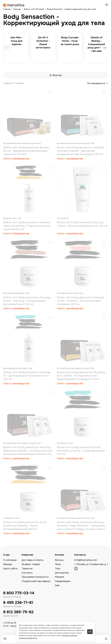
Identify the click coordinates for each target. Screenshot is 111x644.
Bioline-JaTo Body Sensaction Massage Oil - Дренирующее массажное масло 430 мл (27, 376)
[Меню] (5, 639)
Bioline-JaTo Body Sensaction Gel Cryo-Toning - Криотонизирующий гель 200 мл (82, 224)
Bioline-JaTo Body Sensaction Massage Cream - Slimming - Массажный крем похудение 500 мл (81, 301)
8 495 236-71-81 (18, 603)
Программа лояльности (35, 577)
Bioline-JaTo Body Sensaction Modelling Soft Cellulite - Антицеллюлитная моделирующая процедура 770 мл (81, 376)
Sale (57, 585)
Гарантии (27, 569)
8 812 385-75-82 (18, 612)
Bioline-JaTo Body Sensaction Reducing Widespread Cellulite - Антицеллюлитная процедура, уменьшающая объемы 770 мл (28, 451)
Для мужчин (62, 573)
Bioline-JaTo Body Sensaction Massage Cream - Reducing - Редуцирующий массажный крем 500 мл (27, 301)
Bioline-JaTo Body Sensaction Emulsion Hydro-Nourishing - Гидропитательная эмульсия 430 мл (27, 226)
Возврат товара (31, 564)
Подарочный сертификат (36, 581)
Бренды (8, 564)
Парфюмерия (63, 581)
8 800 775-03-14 (19, 593)
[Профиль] (106, 639)
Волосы (59, 560)
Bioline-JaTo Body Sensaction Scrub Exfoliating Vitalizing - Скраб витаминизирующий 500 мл (25, 526)
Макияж (59, 577)
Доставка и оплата (32, 560)
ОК (90, 632)
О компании (10, 560)
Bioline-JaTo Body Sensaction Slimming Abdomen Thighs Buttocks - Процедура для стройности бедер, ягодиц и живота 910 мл (82, 526)
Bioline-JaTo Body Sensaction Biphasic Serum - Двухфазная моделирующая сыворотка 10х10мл (27, 151)
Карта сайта (10, 569)
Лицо (58, 564)
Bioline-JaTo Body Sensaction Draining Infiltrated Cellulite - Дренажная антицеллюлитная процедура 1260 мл (80, 151)
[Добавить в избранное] (51, 93)
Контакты (27, 573)
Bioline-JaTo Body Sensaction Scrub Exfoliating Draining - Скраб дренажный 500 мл (81, 451)
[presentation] (7, 48)
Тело (58, 569)
